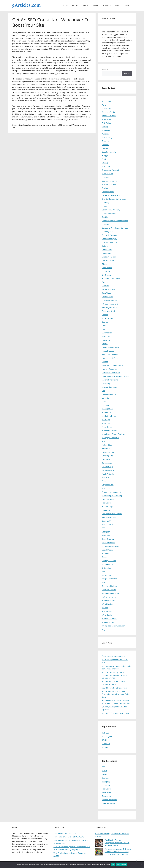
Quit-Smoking (108, 499)
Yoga (104, 629)
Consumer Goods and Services (115, 228)
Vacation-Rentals (109, 590)
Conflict (105, 217)
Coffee (105, 206)
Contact (127, 5)
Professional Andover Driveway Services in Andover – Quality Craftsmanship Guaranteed (118, 852)
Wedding (106, 608)
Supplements (108, 564)
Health (85, 5)
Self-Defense (107, 524)
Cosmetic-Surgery (109, 235)
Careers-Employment (111, 195)
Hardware (106, 340)
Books (105, 159)
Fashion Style (108, 297)
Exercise (105, 286)
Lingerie (105, 398)
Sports (105, 557)
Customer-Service (109, 242)
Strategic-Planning (110, 561)
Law (104, 391)
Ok (113, 865)
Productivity (107, 488)
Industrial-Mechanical (111, 373)
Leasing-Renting (109, 394)
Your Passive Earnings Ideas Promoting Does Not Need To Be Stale (116, 694)
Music (117, 5)
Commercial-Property (111, 210)
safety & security (109, 517)
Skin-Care (106, 535)
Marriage (106, 420)
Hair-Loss (106, 336)
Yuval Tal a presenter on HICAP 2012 (69, 837)
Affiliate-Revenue (109, 116)
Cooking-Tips (107, 231)
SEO (104, 528)
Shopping (106, 532)
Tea (103, 572)
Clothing (106, 203)
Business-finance (109, 184)
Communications (109, 213)
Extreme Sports (108, 289)
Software (106, 553)
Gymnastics (107, 333)
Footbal (105, 315)
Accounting (107, 101)
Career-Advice (108, 192)
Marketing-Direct (109, 416)
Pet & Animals (108, 474)
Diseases (106, 264)
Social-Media (107, 550)
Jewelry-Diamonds (110, 387)
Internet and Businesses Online (115, 376)
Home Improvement (111, 354)
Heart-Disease (108, 351)
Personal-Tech (108, 470)
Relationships (108, 506)
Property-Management (112, 492)
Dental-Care (107, 250)
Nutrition (106, 449)
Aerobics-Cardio (109, 112)
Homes (105, 362)
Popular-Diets (108, 485)
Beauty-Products (109, 152)
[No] (141, 865)
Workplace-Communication (114, 626)
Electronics (107, 275)
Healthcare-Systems (110, 347)
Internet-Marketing (110, 380)
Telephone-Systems (110, 579)
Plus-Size (106, 477)
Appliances (107, 130)
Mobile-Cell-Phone (110, 430)
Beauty (105, 148)
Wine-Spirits (107, 615)
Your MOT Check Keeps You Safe (116, 713)
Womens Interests (110, 619)
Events (105, 282)
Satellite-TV (107, 521)
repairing (106, 510)
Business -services (110, 181)
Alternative (107, 119)
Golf (104, 329)
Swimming (106, 568)
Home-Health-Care (110, 358)
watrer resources (109, 597)
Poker (104, 481)
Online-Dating (108, 452)
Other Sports (107, 456)
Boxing (105, 163)
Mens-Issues (107, 427)
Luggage (106, 405)
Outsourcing (107, 463)
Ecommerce (107, 268)
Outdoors (106, 459)
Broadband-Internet (110, 170)
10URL (105, 740)
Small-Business (108, 543)
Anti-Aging (106, 123)
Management (108, 409)
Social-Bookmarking (110, 546)
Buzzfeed (106, 744)
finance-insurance (110, 300)
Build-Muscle (107, 174)
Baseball (106, 145)
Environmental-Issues (111, 278)
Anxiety (105, 127)
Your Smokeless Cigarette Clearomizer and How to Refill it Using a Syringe (115, 675)
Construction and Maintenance (115, 221)
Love (104, 401)
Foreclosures (107, 318)
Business (75, 5)
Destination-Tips (109, 257)
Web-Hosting (107, 604)
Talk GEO (106, 733)
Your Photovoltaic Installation (114, 688)
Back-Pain (106, 141)
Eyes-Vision (107, 293)
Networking (107, 445)
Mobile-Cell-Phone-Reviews (113, 434)
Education (106, 271)
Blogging (106, 156)
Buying (105, 188)
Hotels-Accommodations (112, 365)
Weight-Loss (107, 611)
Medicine (106, 423)
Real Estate (107, 503)
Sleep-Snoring (108, 539)
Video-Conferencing (110, 593)
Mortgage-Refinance (111, 438)
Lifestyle (95, 5)
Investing (106, 383)
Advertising (107, 108)
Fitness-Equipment (110, 304)
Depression (107, 253)
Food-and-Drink (109, 311)
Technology (107, 5)
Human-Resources (110, 369)
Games (105, 322)
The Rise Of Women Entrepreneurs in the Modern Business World (117, 843)
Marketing (106, 412)
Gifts (104, 326)
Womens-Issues (109, 622)
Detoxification (108, 260)
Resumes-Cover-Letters (112, 514)
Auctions (106, 134)
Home (65, 5)
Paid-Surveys (107, 467)
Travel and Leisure (110, 586)
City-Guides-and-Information (114, 199)
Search (105, 70)
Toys (104, 582)
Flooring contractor (110, 307)
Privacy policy (122, 865)
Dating (105, 246)
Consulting (107, 224)
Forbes (105, 747)
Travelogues (107, 736)
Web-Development (110, 600)
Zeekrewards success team (113, 656)
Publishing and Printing (112, 496)
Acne (104, 105)
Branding (106, 166)
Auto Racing (107, 137)
